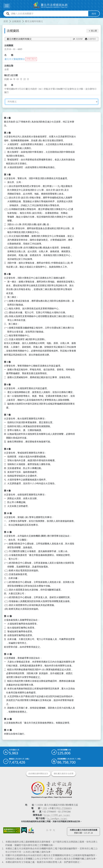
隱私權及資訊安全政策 (64, 774)
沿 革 (9, 85)
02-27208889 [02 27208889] (64, 808)
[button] (92, 31)
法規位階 (9, 66)
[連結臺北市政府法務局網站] (52, 790)
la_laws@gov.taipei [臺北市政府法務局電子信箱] (57, 818)
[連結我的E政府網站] (24, 830)
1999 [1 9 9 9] (45, 808)
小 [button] (47, 830)
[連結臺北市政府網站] (31, 831)
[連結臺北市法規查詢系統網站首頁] (50, 5)
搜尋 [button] (94, 14)
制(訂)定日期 (11, 75)
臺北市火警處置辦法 (15, 59)
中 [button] (51, 830)
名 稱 (9, 55)
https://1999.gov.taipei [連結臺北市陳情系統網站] (57, 815)
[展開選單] (7, 6)
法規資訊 (16, 21)
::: (2, 19)
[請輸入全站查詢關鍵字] (49, 14)
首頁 (6, 21)
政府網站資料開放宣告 (38, 774)
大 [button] (54, 830)
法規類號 (9, 45)
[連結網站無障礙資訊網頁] (12, 830)
